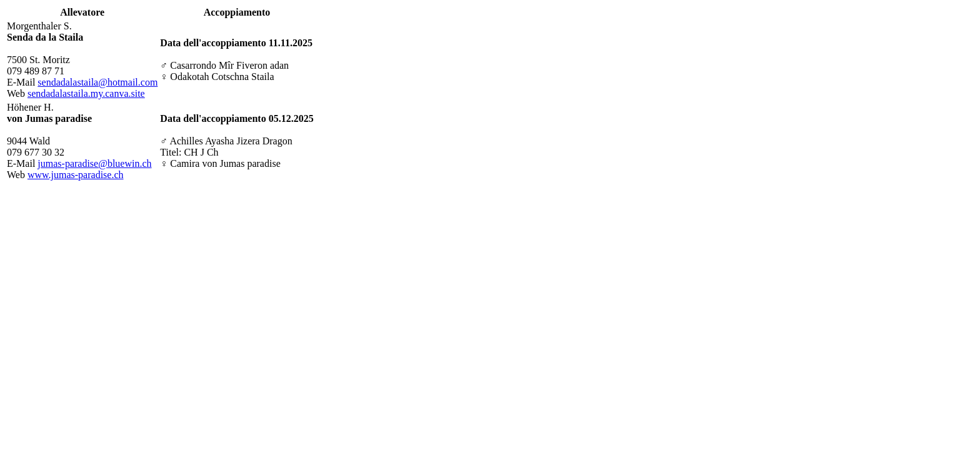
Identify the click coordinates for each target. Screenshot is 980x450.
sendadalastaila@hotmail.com (97, 82)
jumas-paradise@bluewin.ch (94, 163)
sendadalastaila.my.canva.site (86, 93)
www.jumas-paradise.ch (76, 175)
